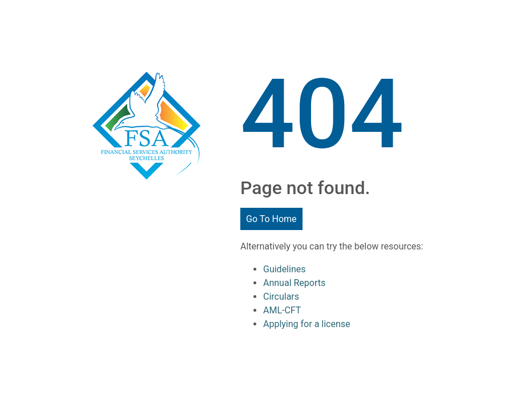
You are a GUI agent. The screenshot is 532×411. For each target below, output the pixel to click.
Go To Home (271, 219)
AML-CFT (282, 310)
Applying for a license (307, 324)
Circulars (281, 297)
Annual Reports (294, 283)
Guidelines (284, 269)
